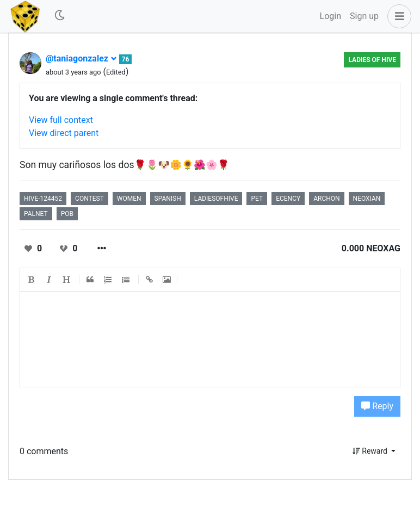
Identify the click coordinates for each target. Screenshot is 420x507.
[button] (397, 16)
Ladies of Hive (372, 60)
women (129, 199)
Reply (377, 406)
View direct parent (64, 133)
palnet (36, 214)
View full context (61, 120)
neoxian (367, 199)
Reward (371, 451)
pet (257, 199)
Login (331, 16)
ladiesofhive (216, 199)
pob (67, 214)
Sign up (364, 16)
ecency (288, 199)
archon (326, 199)
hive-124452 (43, 199)
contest (89, 199)
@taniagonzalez (81, 58)
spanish (168, 199)
